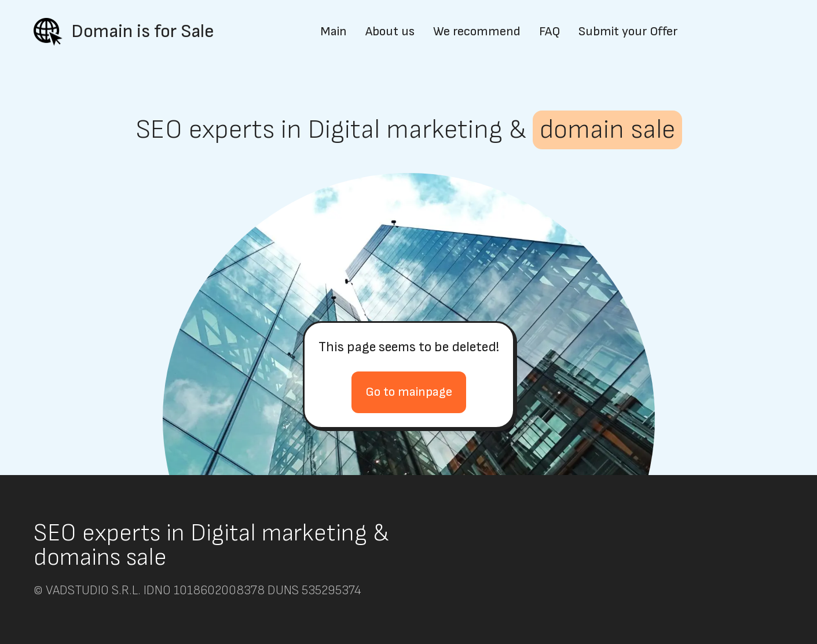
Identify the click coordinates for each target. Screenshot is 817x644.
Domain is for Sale (143, 32)
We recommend (477, 32)
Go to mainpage (409, 392)
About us (390, 32)
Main (334, 32)
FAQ (549, 32)
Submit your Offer (628, 32)
